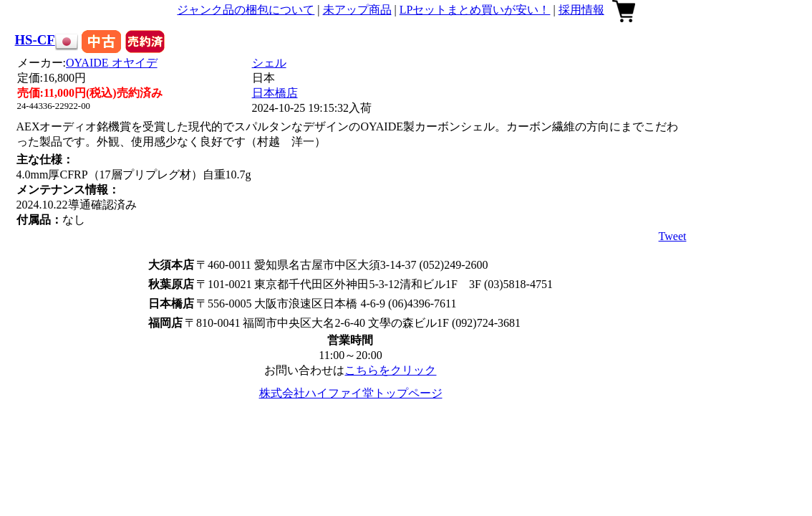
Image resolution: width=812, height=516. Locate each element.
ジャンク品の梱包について (246, 10)
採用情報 (581, 10)
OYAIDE (112, 63)
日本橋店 (275, 93)
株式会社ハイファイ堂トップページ (351, 393)
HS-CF (35, 40)
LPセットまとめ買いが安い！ (475, 10)
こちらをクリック (390, 370)
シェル (269, 63)
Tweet (673, 236)
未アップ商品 (357, 10)
